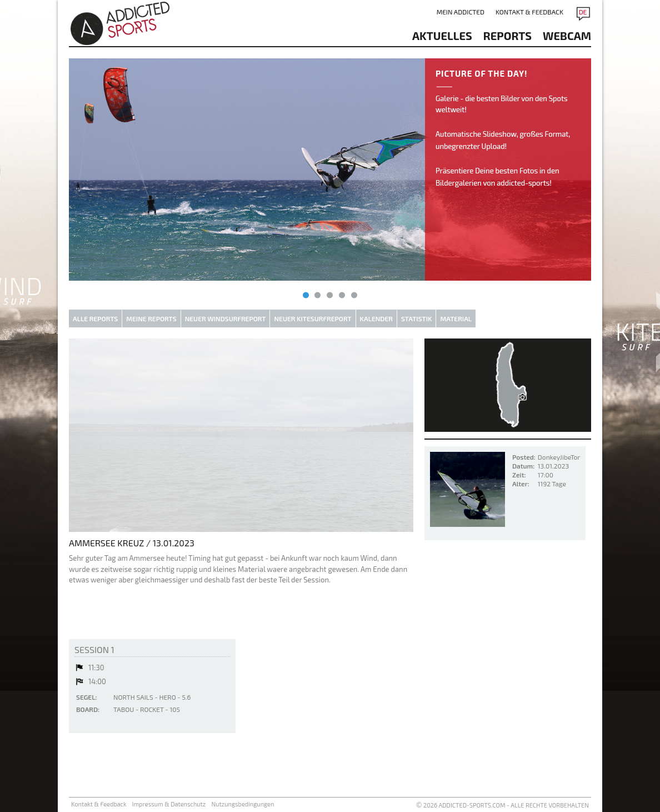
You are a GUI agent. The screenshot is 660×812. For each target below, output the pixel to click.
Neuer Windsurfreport (226, 318)
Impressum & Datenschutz (169, 804)
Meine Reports (151, 318)
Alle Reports (95, 318)
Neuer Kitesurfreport (312, 318)
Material (456, 318)
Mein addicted (461, 12)
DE (583, 12)
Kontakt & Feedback (529, 12)
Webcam (567, 36)
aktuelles (442, 36)
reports (507, 36)
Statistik (417, 318)
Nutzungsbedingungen (242, 804)
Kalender (376, 318)
